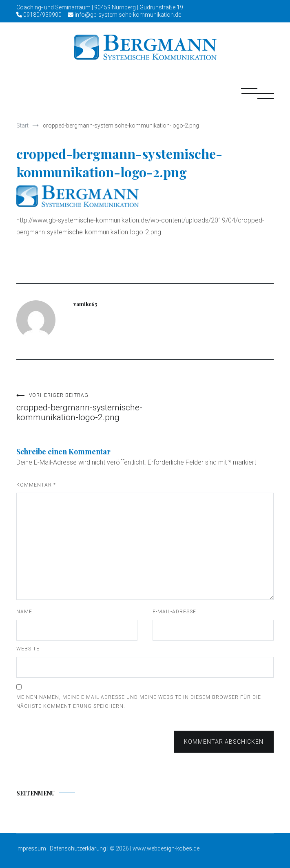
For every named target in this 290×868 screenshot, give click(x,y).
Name (24, 612)
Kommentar (36, 485)
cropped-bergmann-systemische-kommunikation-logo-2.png (81, 407)
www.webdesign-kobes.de (166, 848)
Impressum (32, 848)
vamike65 (85, 304)
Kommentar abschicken (224, 742)
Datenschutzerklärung (78, 848)
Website (28, 649)
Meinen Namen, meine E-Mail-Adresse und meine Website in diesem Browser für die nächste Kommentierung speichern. (139, 702)
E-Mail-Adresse (174, 612)
